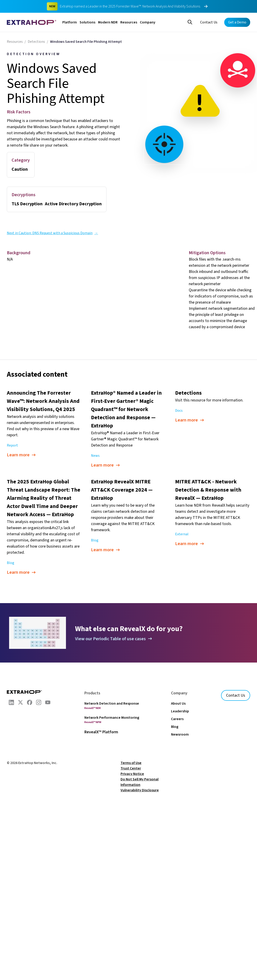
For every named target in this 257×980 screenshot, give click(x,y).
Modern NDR (108, 22)
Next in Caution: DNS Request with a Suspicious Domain (52, 233)
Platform (70, 22)
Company (148, 22)
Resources (129, 22)
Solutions (87, 22)
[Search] (190, 22)
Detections (36, 42)
